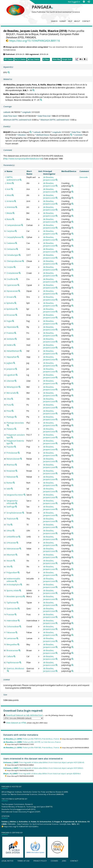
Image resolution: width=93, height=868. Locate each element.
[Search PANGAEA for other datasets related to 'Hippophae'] (18, 357)
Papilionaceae (13, 663)
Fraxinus (10, 333)
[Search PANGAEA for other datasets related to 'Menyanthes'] (18, 644)
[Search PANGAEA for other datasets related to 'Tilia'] (11, 525)
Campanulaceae (14, 225)
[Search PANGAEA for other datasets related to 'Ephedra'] (15, 303)
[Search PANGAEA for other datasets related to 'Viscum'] (14, 561)
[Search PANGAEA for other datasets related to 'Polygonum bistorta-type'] (12, 443)
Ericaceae (11, 315)
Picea (9, 405)
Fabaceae (11, 632)
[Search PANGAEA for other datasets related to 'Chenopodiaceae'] (23, 261)
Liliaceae (10, 381)
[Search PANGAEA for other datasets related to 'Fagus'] (13, 321)
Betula (9, 213)
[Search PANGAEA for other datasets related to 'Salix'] (12, 489)
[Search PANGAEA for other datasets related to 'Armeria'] (15, 201)
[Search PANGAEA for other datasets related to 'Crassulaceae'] (20, 273)
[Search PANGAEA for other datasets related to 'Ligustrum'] (17, 375)
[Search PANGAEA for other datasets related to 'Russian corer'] (71, 135)
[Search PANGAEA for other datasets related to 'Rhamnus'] (16, 465)
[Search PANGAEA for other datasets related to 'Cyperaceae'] (18, 285)
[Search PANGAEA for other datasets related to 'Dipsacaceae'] (19, 291)
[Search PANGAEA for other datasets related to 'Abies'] (13, 183)
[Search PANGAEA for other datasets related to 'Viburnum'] (16, 555)
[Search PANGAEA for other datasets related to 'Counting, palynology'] (72, 186)
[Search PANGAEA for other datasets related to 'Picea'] (13, 405)
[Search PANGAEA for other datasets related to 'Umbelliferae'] (19, 537)
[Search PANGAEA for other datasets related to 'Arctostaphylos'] (21, 585)
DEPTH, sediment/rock (13, 179)
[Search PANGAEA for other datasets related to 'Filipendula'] (17, 327)
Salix (9, 489)
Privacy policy (40, 861)
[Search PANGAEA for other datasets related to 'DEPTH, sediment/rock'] (21, 180)
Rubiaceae (11, 477)
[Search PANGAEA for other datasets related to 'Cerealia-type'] (20, 255)
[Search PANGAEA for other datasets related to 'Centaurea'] (17, 249)
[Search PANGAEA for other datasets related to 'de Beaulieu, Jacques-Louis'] (57, 180)
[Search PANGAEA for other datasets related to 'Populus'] (15, 447)
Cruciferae (11, 279)
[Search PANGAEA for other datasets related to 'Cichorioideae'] (20, 626)
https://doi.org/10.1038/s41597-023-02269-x (21, 826)
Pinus (9, 411)
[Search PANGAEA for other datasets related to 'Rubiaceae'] (17, 477)
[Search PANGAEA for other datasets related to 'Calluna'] (14, 656)
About (77, 21)
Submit (63, 21)
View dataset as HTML (16, 723)
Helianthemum (13, 351)
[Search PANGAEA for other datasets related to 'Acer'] (12, 189)
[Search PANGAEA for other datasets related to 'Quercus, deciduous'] (8, 671)
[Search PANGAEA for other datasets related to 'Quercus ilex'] (19, 608)
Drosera (10, 297)
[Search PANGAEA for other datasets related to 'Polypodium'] (19, 572)
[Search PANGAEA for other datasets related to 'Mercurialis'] (17, 393)
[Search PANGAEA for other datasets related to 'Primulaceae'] (19, 453)
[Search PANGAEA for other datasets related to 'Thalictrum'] (17, 519)
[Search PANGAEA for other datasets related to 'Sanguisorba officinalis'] (16, 503)
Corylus (10, 267)
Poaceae (10, 614)
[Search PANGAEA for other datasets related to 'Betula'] (13, 213)
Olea (9, 399)
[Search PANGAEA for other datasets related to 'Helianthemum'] (21, 351)
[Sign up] (84, 2)
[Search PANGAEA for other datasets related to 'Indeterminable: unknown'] (16, 581)
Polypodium (12, 573)
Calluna (10, 656)
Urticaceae (11, 543)
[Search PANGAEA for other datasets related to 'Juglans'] (14, 363)
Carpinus (10, 231)
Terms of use (23, 861)
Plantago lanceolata (15, 423)
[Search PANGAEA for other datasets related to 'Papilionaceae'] (20, 662)
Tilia (8, 525)
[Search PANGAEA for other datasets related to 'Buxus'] (13, 219)
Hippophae (12, 357)
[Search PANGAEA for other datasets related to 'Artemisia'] (16, 207)
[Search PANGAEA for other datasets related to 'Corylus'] (15, 267)
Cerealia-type (12, 255)
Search (54, 21)
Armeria (10, 201)
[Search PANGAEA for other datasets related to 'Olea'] (12, 399)
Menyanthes (12, 645)
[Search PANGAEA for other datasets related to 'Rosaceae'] (16, 471)
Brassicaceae (12, 650)
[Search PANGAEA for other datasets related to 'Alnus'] (13, 195)
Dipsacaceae (12, 291)
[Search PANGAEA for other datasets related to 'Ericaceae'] (16, 315)
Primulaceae (12, 453)
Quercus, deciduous (15, 668)
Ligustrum (11, 375)
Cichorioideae (13, 627)
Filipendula (11, 327)
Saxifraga (11, 507)
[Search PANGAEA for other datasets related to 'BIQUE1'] (31, 132)
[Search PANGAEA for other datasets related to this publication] (33, 90)
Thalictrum (11, 519)
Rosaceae (11, 471)
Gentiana (10, 339)
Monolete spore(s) (15, 596)
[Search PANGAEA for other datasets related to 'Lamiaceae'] (17, 638)
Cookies (54, 861)
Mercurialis (11, 393)
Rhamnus (11, 465)
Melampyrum (12, 387)
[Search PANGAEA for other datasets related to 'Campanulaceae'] (22, 225)
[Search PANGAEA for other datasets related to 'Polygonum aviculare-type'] (12, 437)
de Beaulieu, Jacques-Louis (21, 31)
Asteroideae (12, 621)
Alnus (9, 195)
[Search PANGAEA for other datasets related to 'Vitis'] (11, 567)
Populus (10, 447)
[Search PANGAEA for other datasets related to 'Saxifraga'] (16, 507)
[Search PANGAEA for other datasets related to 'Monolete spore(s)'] (24, 596)
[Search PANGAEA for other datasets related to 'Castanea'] (16, 243)
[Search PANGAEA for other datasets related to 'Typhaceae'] (17, 603)
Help (70, 21)
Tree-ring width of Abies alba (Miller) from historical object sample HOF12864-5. (43, 768)
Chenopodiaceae (14, 261)
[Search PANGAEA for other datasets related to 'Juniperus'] (16, 369)
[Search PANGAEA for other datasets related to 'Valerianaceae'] (20, 549)
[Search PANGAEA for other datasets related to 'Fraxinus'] (15, 333)
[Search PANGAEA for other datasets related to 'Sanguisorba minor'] (25, 495)
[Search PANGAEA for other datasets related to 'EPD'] (9, 72)
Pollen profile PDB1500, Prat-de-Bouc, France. (32, 747)
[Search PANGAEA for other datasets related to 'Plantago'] (16, 417)
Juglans (10, 363)
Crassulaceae (12, 273)
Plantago (10, 417)
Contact (86, 21)
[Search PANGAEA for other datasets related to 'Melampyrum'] (19, 387)
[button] (81, 59)
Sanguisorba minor (15, 495)
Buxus (9, 219)
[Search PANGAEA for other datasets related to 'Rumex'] (14, 483)
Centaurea (11, 249)
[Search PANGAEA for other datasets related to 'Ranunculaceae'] (21, 459)
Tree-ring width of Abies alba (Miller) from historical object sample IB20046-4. (42, 774)
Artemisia (11, 207)
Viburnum (11, 555)
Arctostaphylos (13, 585)
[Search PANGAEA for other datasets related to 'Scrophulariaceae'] (23, 513)
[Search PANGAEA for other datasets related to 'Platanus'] (15, 429)
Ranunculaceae (13, 459)
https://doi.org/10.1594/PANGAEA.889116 (35, 41)
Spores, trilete (13, 591)
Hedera (10, 345)
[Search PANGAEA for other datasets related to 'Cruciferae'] (17, 279)
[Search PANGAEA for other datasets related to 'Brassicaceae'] (19, 650)
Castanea (11, 243)
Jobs (64, 861)
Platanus (10, 429)
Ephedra (10, 303)
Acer (9, 189)
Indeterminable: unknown (13, 580)
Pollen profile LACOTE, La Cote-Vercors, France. (32, 742)
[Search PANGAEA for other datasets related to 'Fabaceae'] (16, 632)
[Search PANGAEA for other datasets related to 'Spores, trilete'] (20, 590)
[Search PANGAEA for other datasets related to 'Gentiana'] (16, 339)
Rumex (9, 483)
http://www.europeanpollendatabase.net (23, 159)
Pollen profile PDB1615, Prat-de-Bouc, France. (32, 739)
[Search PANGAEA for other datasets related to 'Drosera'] (15, 297)
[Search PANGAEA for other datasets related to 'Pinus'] (13, 411)
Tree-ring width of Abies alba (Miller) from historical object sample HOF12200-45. (44, 762)
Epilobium (11, 309)
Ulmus (9, 531)
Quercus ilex (12, 609)
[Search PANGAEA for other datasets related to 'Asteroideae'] (19, 621)
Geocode (84, 177)
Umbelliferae (12, 537)
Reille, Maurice (49, 31)
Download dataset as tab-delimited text (24, 715)
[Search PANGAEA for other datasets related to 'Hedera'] (15, 345)
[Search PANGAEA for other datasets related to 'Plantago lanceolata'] (8, 425)
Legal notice (7, 861)
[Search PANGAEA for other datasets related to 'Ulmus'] (13, 531)
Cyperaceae (12, 285)
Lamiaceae (11, 638)
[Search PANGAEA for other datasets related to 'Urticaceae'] (17, 543)
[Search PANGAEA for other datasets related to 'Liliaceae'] (15, 381)
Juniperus (11, 369)
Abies (9, 183)
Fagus (9, 321)
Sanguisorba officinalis (12, 502)
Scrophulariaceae (14, 513)
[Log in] (89, 2)
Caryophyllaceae (14, 237)
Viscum (10, 561)
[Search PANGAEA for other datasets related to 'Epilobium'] (17, 309)
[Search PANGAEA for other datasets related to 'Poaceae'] (15, 614)
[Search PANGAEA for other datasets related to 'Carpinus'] (16, 231)
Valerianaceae (13, 549)
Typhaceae (11, 603)
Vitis (8, 567)
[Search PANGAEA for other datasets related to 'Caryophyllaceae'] (23, 237)
